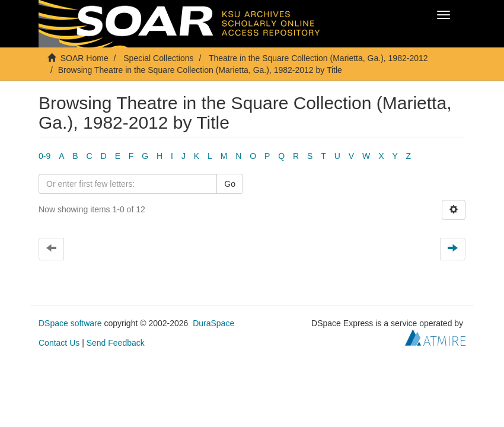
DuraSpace (213, 323)
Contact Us (59, 343)
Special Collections (158, 58)
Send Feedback (116, 343)
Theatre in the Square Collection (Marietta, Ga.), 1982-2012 (318, 58)
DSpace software (70, 323)
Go (230, 184)
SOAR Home (84, 58)
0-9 (44, 156)
